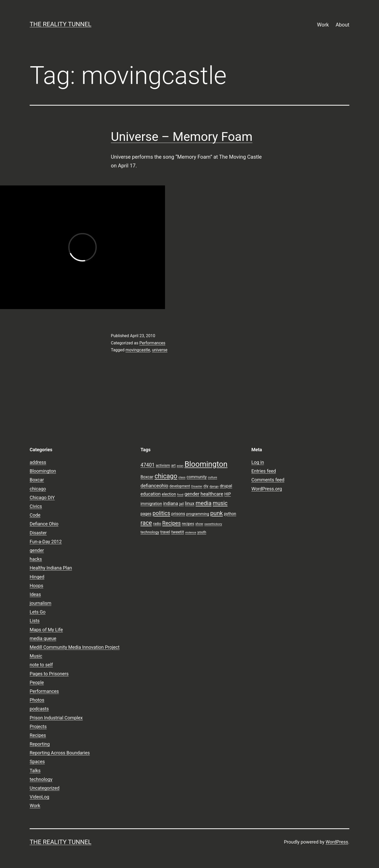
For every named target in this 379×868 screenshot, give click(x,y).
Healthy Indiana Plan (51, 568)
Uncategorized (45, 788)
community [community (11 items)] (197, 477)
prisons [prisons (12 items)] (178, 514)
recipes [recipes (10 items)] (188, 524)
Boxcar (37, 480)
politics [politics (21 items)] (161, 513)
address (38, 462)
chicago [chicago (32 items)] (166, 476)
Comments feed (268, 480)
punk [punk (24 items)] (216, 513)
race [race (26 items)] (146, 523)
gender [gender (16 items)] (192, 494)
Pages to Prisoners (49, 674)
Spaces (37, 761)
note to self (41, 665)
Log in (258, 462)
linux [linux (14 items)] (190, 504)
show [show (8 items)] (199, 524)
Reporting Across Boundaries (60, 753)
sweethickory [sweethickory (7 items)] (213, 524)
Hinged (37, 577)
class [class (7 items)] (182, 477)
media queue (43, 638)
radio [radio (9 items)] (157, 524)
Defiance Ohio (44, 524)
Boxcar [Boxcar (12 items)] (147, 477)
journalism (40, 603)
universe (160, 350)
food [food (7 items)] (180, 495)
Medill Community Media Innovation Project (75, 647)
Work (323, 25)
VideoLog (39, 797)
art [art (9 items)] (173, 465)
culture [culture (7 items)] (212, 477)
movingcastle (138, 350)
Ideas (35, 594)
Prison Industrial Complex (56, 718)
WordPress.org (267, 489)
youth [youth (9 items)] (202, 532)
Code (35, 515)
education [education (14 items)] (151, 494)
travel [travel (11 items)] (165, 532)
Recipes (38, 735)
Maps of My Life (46, 630)
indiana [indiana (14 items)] (171, 504)
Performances (152, 343)
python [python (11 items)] (230, 514)
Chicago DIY (42, 497)
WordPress (337, 842)
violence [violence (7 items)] (191, 532)
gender (37, 550)
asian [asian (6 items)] (180, 466)
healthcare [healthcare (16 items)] (212, 494)
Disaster (38, 533)
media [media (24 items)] (204, 503)
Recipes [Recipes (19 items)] (171, 523)
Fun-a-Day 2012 (46, 542)
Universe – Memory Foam (182, 137)
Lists (35, 621)
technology (41, 779)
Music (36, 656)
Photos (37, 700)
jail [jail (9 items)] (182, 504)
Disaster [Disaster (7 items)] (197, 486)
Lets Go (38, 612)
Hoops (36, 586)
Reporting (40, 744)
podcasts (39, 709)
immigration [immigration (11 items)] (151, 504)
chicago (38, 489)
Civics (36, 506)
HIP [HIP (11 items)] (228, 494)
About (343, 25)
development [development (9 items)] (180, 486)
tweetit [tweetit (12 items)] (178, 532)
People (37, 682)
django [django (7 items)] (214, 486)
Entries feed (264, 471)
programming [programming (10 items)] (198, 514)
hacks (36, 559)
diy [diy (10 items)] (206, 486)
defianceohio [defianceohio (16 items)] (154, 486)
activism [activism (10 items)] (163, 465)
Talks (35, 771)
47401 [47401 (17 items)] (148, 465)
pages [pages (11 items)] (146, 514)
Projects (38, 726)
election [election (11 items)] (169, 494)
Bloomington (43, 471)
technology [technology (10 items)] (150, 532)
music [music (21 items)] (220, 503)
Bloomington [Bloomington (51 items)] (206, 464)
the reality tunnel (60, 24)
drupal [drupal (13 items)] (226, 486)
